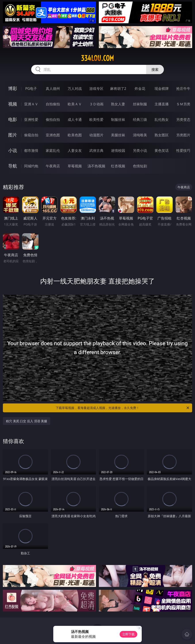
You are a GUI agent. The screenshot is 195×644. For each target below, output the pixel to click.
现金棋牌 (162, 89)
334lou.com (97, 58)
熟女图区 (162, 135)
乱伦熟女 (162, 120)
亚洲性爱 (31, 120)
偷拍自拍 (53, 120)
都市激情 (31, 150)
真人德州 (53, 89)
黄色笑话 (162, 150)
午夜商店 (53, 166)
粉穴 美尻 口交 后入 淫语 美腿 (27, 421)
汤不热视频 (96, 166)
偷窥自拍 (31, 135)
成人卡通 (75, 120)
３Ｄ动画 (96, 104)
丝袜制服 (140, 104)
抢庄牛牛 (183, 89)
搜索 (155, 69)
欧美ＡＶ (75, 104)
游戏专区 (96, 89)
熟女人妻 (118, 104)
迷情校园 (118, 150)
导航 (13, 166)
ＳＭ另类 (183, 104)
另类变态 (183, 120)
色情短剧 (140, 166)
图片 (13, 135)
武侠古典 (96, 150)
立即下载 (128, 634)
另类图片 (183, 135)
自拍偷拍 (53, 104)
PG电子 (31, 89)
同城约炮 (31, 166)
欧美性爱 (96, 120)
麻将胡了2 (118, 89)
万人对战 (75, 89)
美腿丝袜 (118, 135)
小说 (13, 150)
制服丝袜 (118, 120)
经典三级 (140, 120)
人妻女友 (75, 150)
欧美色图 (75, 135)
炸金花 (140, 89)
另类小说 (140, 150)
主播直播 (162, 104)
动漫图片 (96, 135)
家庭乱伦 (53, 150)
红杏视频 (118, 166)
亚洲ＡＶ (31, 104)
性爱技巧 (183, 150)
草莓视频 (75, 166)
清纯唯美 (140, 135)
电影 (13, 119)
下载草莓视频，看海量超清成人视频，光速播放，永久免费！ (123, 408)
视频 (13, 104)
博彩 (13, 88)
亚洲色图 (53, 135)
